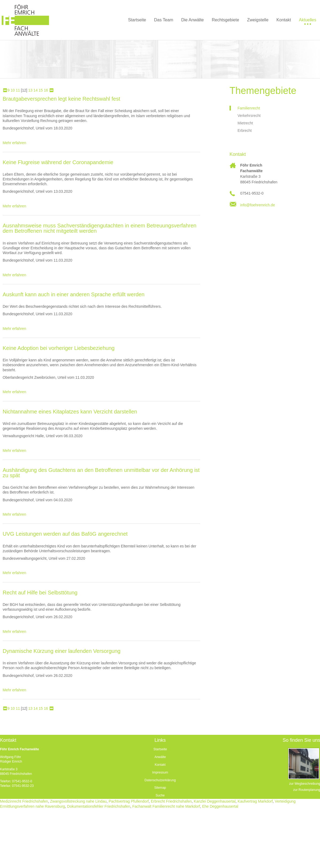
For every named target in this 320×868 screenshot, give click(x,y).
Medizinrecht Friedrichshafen (24, 801)
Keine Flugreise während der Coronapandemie (58, 162)
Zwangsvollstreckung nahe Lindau (78, 801)
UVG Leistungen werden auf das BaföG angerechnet (65, 534)
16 (46, 90)
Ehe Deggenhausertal (220, 806)
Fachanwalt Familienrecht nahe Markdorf (166, 806)
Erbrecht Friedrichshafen (171, 801)
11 (18, 90)
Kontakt (160, 765)
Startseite (160, 749)
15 (41, 90)
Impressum (160, 772)
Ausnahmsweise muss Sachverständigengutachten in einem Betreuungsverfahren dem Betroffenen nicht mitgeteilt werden (100, 228)
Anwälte (160, 757)
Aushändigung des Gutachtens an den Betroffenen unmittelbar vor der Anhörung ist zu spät (101, 473)
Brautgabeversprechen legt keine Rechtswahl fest (61, 99)
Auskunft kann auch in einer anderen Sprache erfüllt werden (74, 294)
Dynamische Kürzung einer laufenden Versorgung (62, 651)
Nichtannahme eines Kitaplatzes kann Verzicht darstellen (70, 412)
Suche (160, 795)
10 (13, 90)
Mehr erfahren (14, 143)
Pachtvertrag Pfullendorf (129, 801)
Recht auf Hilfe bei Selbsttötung (40, 593)
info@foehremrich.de (258, 205)
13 (30, 90)
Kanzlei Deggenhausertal (215, 801)
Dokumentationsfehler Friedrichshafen (99, 806)
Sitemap (160, 788)
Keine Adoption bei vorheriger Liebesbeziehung (59, 348)
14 (35, 90)
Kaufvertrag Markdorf (255, 801)
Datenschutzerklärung (160, 780)
